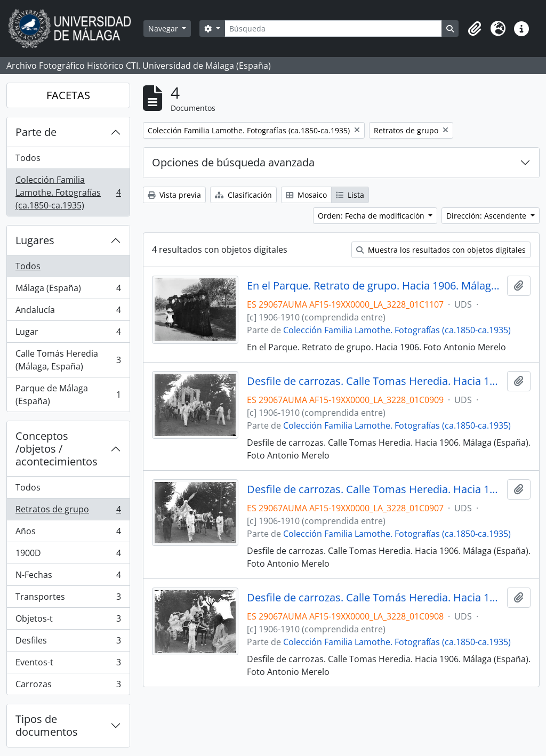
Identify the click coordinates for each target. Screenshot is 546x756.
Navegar (164, 29)
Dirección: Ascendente (487, 216)
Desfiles (68, 643)
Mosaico (306, 195)
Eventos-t (68, 665)
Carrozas (68, 686)
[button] (475, 29)
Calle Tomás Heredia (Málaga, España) (68, 360)
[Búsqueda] (333, 29)
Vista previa (174, 195)
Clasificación (243, 195)
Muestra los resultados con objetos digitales (441, 250)
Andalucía (68, 312)
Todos (28, 158)
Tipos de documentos (47, 725)
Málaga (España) (68, 290)
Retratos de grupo (68, 512)
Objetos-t (68, 621)
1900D (68, 555)
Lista (350, 195)
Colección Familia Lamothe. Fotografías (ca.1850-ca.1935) (68, 192)
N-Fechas (68, 577)
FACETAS (68, 95)
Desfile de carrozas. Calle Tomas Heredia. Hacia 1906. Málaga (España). (375, 381)
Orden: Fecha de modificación (372, 216)
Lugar (68, 334)
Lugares (35, 240)
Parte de (36, 132)
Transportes (68, 599)
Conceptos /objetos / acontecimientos (57, 449)
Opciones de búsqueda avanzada (233, 162)
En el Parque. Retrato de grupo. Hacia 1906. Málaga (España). (375, 286)
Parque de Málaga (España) (68, 395)
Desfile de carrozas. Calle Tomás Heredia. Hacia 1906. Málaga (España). (375, 598)
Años (68, 533)
